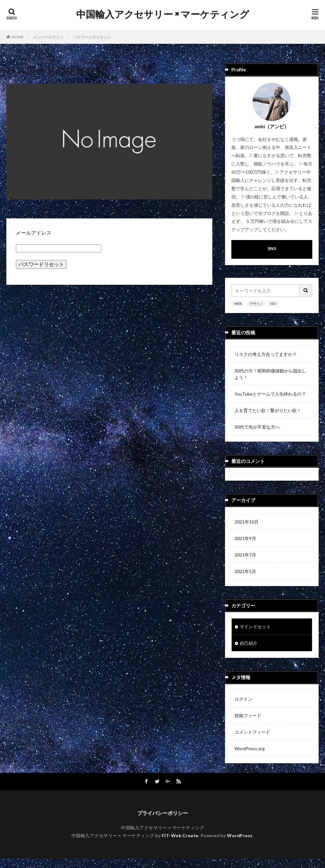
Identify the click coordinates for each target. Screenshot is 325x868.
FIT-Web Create (180, 845)
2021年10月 (247, 522)
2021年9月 (245, 538)
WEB (238, 304)
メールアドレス (34, 233)
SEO (273, 304)
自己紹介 (249, 643)
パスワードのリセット (92, 37)
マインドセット (255, 627)
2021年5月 (245, 571)
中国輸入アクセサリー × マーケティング (163, 14)
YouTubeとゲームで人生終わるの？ (270, 394)
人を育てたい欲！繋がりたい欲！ (268, 410)
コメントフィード (252, 732)
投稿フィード (248, 715)
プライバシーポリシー (162, 822)
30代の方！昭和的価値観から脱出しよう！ (270, 374)
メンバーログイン (48, 37)
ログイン (243, 699)
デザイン (256, 304)
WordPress (240, 845)
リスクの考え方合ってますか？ (266, 354)
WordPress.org (250, 748)
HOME (18, 37)
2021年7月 (245, 555)
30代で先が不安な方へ (257, 427)
